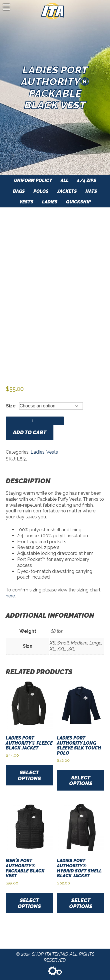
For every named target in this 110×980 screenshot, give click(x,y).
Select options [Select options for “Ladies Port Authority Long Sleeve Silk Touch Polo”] (81, 780)
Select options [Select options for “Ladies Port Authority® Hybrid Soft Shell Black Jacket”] (81, 903)
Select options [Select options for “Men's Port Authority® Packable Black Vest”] (29, 903)
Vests (52, 452)
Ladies (38, 452)
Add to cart (30, 432)
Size (11, 406)
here (10, 596)
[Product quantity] (35, 421)
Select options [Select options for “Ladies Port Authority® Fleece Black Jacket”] (29, 775)
